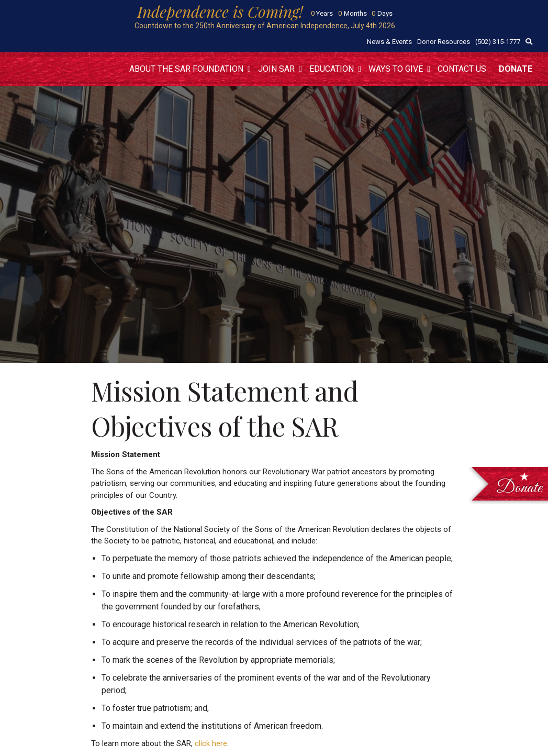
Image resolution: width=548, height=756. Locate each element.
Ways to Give (396, 69)
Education (332, 69)
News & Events (389, 42)
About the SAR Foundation (186, 69)
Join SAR (276, 69)
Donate (516, 69)
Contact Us (462, 69)
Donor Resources (444, 42)
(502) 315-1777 (498, 42)
